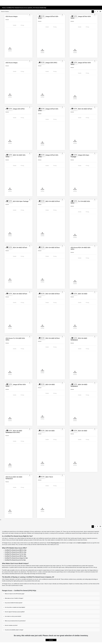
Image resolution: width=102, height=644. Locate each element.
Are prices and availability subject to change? (14, 630)
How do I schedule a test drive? (11, 625)
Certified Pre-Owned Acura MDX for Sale (16, 550)
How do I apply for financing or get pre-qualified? (15, 612)
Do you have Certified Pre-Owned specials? (14, 603)
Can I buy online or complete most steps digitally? (15, 607)
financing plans (55, 543)
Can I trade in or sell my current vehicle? (13, 616)
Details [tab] (15, 25)
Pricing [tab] (22, 25)
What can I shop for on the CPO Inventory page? (15, 594)
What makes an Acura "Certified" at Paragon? (14, 598)
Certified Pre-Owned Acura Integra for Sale (16, 558)
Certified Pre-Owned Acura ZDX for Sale (16, 556)
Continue (51, 640)
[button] (42, 16)
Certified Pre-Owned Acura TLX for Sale (15, 554)
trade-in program (82, 543)
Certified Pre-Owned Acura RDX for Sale (16, 552)
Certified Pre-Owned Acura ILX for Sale (15, 560)
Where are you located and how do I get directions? (15, 621)
